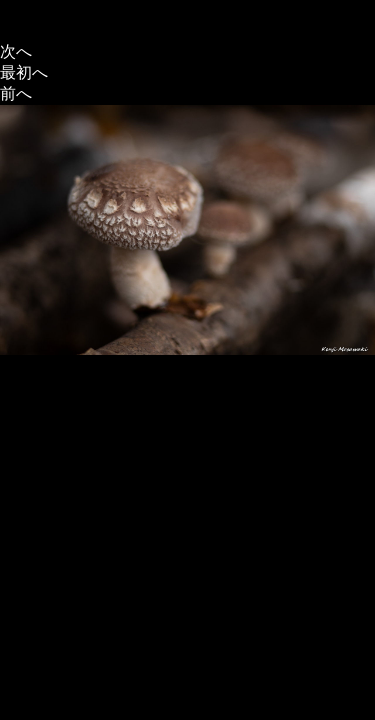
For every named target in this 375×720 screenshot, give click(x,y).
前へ (16, 93)
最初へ (24, 72)
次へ (16, 51)
